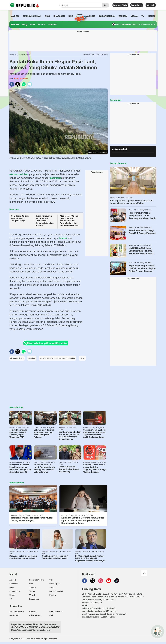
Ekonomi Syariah (32, 16)
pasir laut (55, 178)
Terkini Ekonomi (118, 163)
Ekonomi (20, 55)
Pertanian (42, 24)
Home (12, 55)
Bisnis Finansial (107, 16)
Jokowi (63, 238)
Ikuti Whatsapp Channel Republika (46, 343)
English (53, 595)
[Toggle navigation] (12, 5)
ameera (15, 16)
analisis (91, 16)
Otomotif (52, 24)
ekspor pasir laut (19, 174)
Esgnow (13, 595)
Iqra (31, 584)
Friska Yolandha (21, 78)
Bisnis (33, 24)
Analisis (33, 587)
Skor (51, 580)
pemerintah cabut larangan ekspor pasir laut (57, 358)
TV (143, 16)
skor (47, 16)
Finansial (15, 24)
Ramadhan (34, 599)
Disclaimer (14, 615)
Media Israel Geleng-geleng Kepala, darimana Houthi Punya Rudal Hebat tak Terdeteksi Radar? (70, 221)
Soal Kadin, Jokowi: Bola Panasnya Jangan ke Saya (20, 218)
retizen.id (151, 5)
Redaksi (33, 611)
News (80, 15)
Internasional (15, 591)
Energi (25, 24)
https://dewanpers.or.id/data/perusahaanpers (31, 630)
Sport (52, 587)
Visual (32, 595)
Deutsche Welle (120, 5)
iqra (71, 16)
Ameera (13, 580)
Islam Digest (55, 584)
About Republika (17, 611)
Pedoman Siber (56, 611)
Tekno (32, 591)
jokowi (82, 358)
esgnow (123, 16)
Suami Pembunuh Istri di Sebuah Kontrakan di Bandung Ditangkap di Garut (45, 221)
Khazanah (14, 584)
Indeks (151, 16)
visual (134, 16)
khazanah (59, 16)
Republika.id (137, 5)
